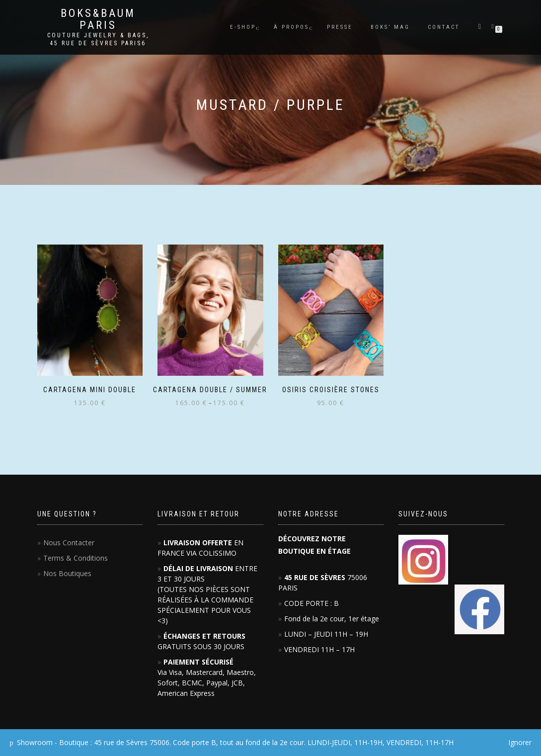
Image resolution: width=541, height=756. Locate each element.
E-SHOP (243, 27)
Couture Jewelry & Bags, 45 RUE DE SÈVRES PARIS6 (98, 39)
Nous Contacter (69, 543)
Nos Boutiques (67, 573)
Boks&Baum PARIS (98, 19)
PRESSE (340, 27)
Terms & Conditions (76, 558)
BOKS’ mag (390, 27)
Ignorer (520, 742)
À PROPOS (291, 27)
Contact (444, 27)
